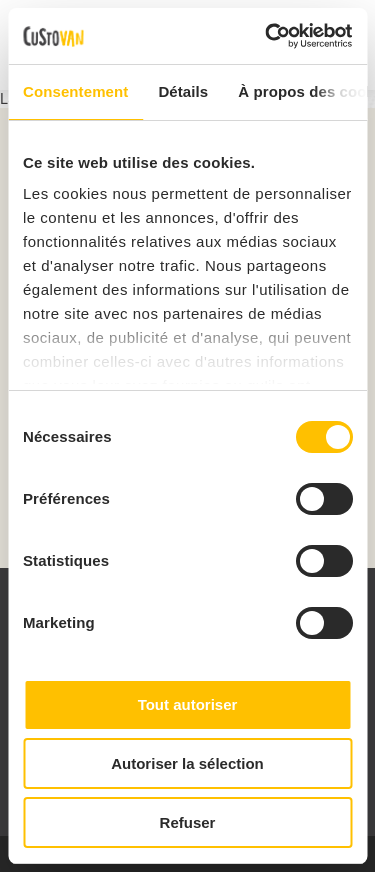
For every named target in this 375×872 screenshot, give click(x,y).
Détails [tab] (183, 91)
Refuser (188, 822)
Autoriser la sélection (187, 763)
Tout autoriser (188, 704)
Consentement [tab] (75, 91)
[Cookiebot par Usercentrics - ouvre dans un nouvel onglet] (267, 36)
